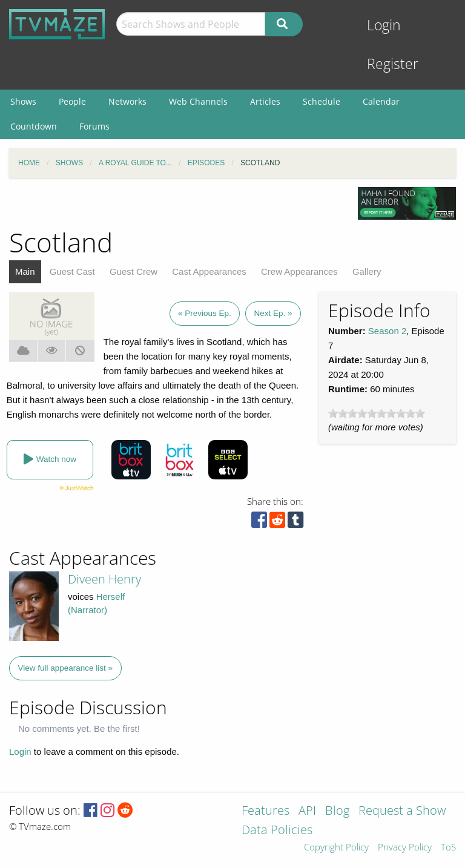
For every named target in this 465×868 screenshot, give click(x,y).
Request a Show (402, 811)
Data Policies (277, 831)
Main (25, 271)
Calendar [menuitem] (381, 101)
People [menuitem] (72, 101)
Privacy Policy (405, 848)
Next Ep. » (273, 313)
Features (265, 811)
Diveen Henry (104, 579)
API (307, 811)
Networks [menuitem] (127, 101)
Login (384, 25)
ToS (448, 848)
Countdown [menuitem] (34, 126)
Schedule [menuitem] (322, 101)
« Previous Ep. (205, 313)
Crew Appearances (299, 271)
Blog (337, 811)
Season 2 (387, 331)
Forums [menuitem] (94, 126)
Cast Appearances (209, 271)
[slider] (377, 413)
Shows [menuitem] (23, 101)
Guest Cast (72, 271)
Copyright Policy (336, 848)
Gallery (367, 271)
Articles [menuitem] (265, 101)
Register (393, 64)
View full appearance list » (66, 668)
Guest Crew (134, 271)
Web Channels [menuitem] (198, 101)
